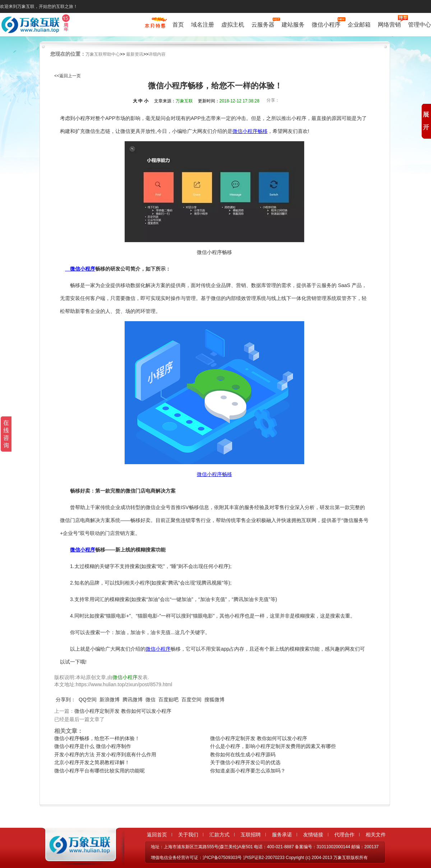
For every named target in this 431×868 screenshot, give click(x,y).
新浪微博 (110, 700)
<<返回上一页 (68, 76)
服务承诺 (282, 835)
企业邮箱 (359, 25)
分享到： (66, 700)
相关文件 (376, 835)
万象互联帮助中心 (103, 54)
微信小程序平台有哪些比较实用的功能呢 (99, 771)
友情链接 (313, 835)
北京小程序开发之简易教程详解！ (92, 762)
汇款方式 (219, 835)
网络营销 (389, 24)
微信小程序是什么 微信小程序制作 (93, 746)
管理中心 (420, 25)
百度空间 (191, 700)
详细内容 (157, 54)
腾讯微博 (133, 700)
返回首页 (157, 835)
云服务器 (263, 24)
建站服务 (293, 25)
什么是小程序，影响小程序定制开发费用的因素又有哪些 (273, 746)
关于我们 (188, 835)
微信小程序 (326, 24)
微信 (150, 700)
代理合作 (344, 835)
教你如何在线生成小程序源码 (243, 754)
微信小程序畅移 (250, 131)
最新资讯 (135, 54)
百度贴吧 (168, 700)
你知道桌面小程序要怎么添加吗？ (248, 771)
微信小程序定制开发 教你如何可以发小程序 (123, 711)
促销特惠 (155, 26)
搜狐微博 (214, 700)
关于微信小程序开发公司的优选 (245, 762)
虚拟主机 (233, 25)
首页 (178, 25)
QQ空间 (88, 700)
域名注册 (203, 25)
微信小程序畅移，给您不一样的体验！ (97, 738)
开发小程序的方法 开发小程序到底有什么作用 (105, 754)
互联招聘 (251, 835)
